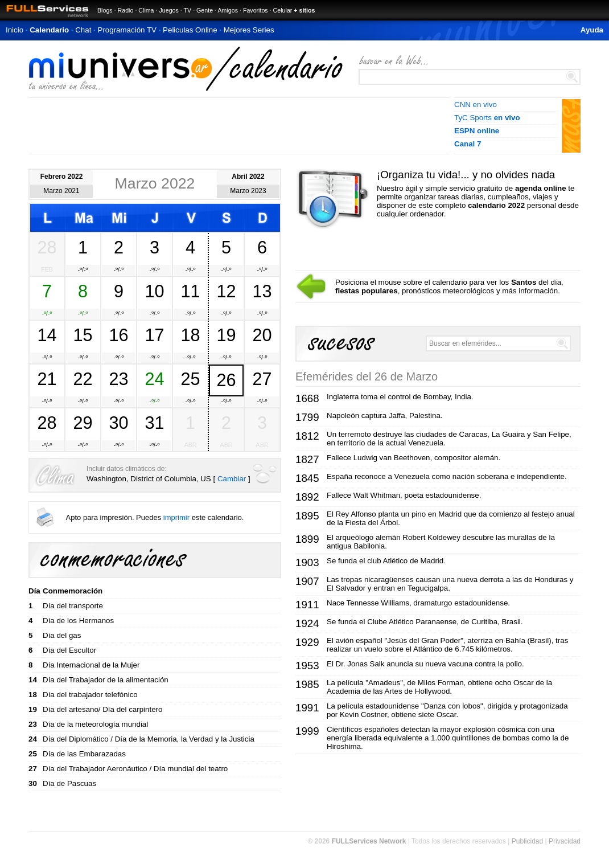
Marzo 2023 (248, 191)
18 (190, 335)
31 (154, 423)
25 (190, 379)
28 (47, 247)
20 (262, 335)
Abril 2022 (248, 177)
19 (226, 335)
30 (118, 423)
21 (47, 379)
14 (47, 335)
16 (118, 335)
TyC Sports (487, 118)
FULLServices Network (369, 841)
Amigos (228, 10)
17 (154, 335)
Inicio (15, 30)
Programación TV (127, 30)
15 (83, 335)
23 (118, 379)
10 (154, 291)
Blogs (105, 10)
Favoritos (256, 10)
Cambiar (232, 479)
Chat (83, 30)
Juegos (168, 10)
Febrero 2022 (62, 177)
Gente (205, 10)
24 (154, 379)
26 (226, 380)
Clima (146, 10)
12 (226, 291)
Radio (126, 10)
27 (262, 379)
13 (262, 291)
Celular (283, 10)
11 (190, 291)
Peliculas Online (190, 30)
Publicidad (527, 841)
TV (188, 10)
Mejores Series (249, 30)
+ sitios (304, 10)
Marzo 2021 (61, 191)
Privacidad (565, 841)
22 (83, 379)
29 (83, 423)
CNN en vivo (476, 105)
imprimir (176, 517)
